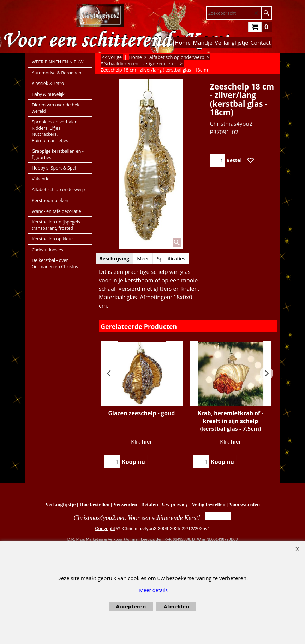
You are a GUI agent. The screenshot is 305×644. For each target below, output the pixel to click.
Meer (143, 259)
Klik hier (142, 442)
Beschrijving (114, 259)
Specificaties (171, 259)
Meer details (153, 590)
